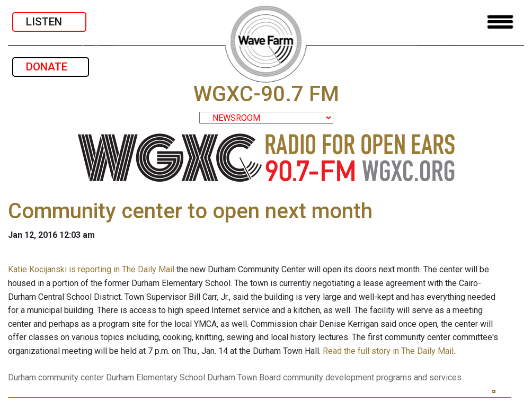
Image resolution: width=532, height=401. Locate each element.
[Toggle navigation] (500, 22)
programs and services (419, 377)
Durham (22, 377)
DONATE (51, 67)
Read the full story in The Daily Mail (388, 351)
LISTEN (49, 22)
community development (329, 377)
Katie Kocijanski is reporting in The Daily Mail (91, 269)
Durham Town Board (244, 377)
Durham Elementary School (156, 377)
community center (71, 377)
